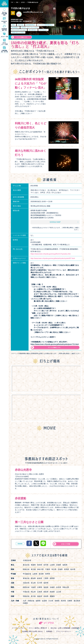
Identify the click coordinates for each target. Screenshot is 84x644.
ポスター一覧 (4, 37)
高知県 (46, 596)
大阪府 (33, 587)
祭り (14, 25)
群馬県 (67, 569)
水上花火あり (33, 30)
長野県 (48, 574)
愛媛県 (52, 596)
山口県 (59, 592)
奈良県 (59, 587)
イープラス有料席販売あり (46, 25)
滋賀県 (46, 587)
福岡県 (38, 601)
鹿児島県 (77, 601)
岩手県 (46, 565)
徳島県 (40, 596)
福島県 (65, 565)
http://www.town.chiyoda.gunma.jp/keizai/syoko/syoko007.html (53, 258)
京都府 (52, 587)
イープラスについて (19, 628)
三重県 (46, 578)
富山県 (33, 583)
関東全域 (26, 569)
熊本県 (63, 601)
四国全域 (26, 596)
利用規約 (49, 631)
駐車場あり (16, 27)
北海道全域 (27, 560)
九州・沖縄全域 (29, 601)
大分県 (51, 601)
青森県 (33, 565)
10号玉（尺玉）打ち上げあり (30, 27)
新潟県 (41, 574)
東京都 (33, 569)
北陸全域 (26, 583)
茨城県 (60, 569)
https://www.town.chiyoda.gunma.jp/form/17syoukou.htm (51, 254)
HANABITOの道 (4, 22)
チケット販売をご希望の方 (38, 628)
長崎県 (57, 601)
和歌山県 (66, 587)
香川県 (33, 596)
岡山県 (33, 592)
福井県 (46, 583)
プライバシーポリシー (63, 631)
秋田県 (40, 565)
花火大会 (21, 25)
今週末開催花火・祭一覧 (4, 51)
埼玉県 (54, 569)
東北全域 (26, 565)
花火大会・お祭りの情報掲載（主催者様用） (66, 628)
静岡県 (52, 578)
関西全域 (26, 587)
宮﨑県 (70, 601)
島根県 (52, 592)
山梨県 (35, 574)
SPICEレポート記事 (4, 44)
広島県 (40, 592)
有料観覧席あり (31, 25)
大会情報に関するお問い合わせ (32, 631)
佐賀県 (44, 601)
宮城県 (59, 565)
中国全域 (26, 592)
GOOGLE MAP (55, 222)
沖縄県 (25, 603)
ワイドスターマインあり (19, 30)
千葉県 (48, 569)
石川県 (40, 583)
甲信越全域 (27, 574)
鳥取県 (46, 592)
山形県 (52, 565)
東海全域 (26, 578)
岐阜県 (40, 578)
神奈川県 (40, 569)
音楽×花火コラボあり (18, 32)
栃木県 (73, 569)
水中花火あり (44, 30)
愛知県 (33, 578)
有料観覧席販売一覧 (4, 30)
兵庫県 (40, 587)
